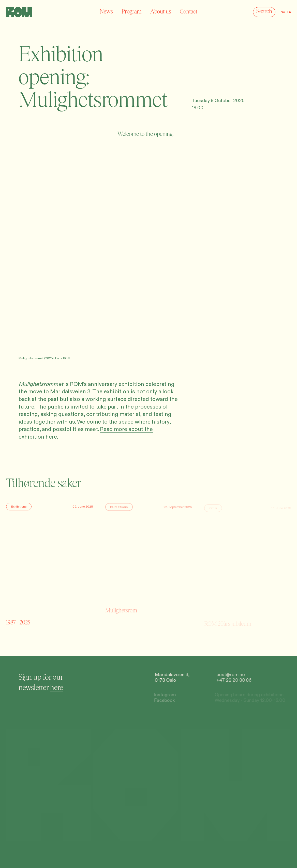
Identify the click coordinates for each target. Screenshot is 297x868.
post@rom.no (230, 675)
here (56, 688)
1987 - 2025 (18, 623)
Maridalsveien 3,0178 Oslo (172, 677)
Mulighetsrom (121, 624)
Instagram (163, 695)
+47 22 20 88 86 (233, 681)
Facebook (163, 701)
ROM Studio (119, 508)
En (289, 12)
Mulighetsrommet (31, 358)
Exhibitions (19, 507)
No (283, 12)
